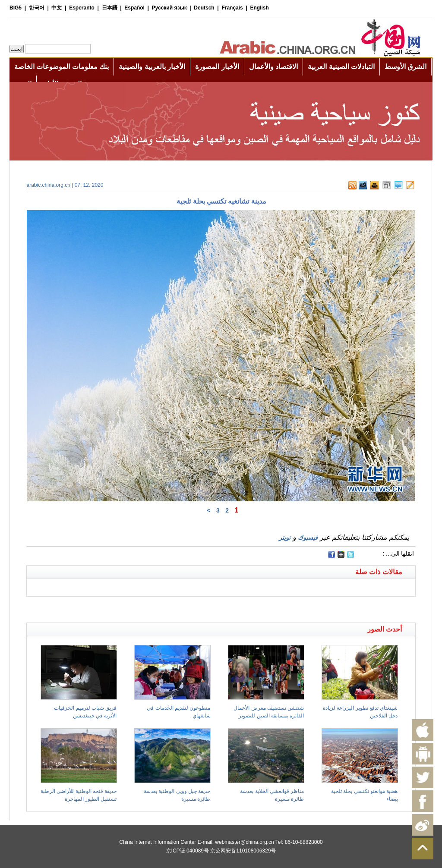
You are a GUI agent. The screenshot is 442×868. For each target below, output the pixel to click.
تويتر (285, 538)
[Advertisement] (124, 607)
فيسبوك (308, 538)
